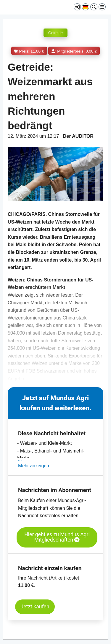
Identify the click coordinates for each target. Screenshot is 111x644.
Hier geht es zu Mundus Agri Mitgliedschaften (57, 537)
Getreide (55, 33)
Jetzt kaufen (35, 607)
